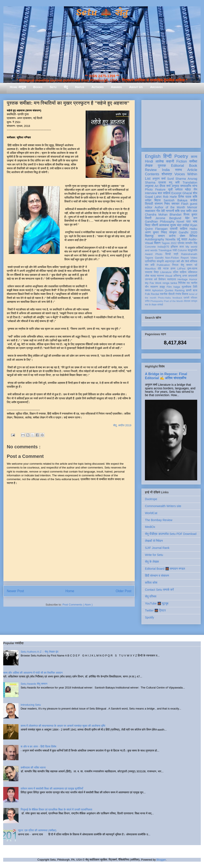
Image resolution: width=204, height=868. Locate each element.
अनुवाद (175, 186)
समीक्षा (193, 161)
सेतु (66, 87)
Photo (159, 254)
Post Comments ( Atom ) (78, 605)
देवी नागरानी (168, 211)
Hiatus (80, 87)
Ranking (180, 290)
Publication (163, 265)
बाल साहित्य (164, 193)
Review (151, 170)
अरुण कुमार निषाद (156, 232)
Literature (166, 272)
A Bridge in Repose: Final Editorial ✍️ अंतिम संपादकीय (166, 376)
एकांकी (186, 298)
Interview (151, 193)
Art (157, 186)
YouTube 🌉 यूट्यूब (157, 603)
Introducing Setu (31, 705)
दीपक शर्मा (165, 186)
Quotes (169, 290)
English (153, 156)
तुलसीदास (187, 287)
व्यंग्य (195, 186)
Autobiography (154, 239)
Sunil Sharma (177, 179)
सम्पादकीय (186, 186)
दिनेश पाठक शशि (188, 197)
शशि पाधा (180, 211)
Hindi (149, 161)
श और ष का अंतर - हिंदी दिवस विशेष (38, 747)
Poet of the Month (174, 301)
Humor (193, 279)
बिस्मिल (193, 236)
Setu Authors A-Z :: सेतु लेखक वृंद (39, 652)
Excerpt (176, 193)
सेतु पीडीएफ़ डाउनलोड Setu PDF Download (171, 534)
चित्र (148, 225)
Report (185, 258)
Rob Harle (170, 197)
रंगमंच (178, 294)
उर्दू (178, 239)
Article (192, 170)
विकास (185, 294)
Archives (156, 87)
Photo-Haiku (164, 298)
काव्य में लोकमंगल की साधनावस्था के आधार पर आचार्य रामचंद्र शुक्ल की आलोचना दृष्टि (63, 726)
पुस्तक (162, 166)
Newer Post (15, 591)
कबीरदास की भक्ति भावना (33, 768)
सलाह (153, 276)
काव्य (194, 157)
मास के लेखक (151, 305)
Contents (152, 174)
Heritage (183, 279)
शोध (195, 193)
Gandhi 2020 (188, 232)
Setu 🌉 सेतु (102, 13)
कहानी (170, 161)
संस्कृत (173, 232)
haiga (177, 287)
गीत (158, 211)
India (166, 170)
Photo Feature (155, 189)
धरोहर (148, 200)
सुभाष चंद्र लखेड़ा (180, 225)
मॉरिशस (194, 261)
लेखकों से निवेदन (154, 541)
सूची (170, 189)
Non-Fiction (172, 258)
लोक (147, 276)
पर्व (196, 265)
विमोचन (162, 279)
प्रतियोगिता (150, 261)
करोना (172, 236)
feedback (177, 298)
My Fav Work (153, 283)
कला (182, 247)
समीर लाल (192, 211)
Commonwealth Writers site (163, 506)
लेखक (149, 166)
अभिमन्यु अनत (180, 276)
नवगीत (194, 283)
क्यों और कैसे (183, 261)
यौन (147, 287)
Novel (180, 222)
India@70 (163, 247)
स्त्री (176, 254)
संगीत (147, 301)
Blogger (161, 860)
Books (38, 87)
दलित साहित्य (180, 272)
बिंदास (157, 200)
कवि (177, 182)
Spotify (149, 617)
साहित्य (183, 229)
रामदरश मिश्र (152, 272)
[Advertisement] (171, 123)
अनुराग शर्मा (159, 179)
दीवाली (171, 294)
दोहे (159, 269)
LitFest (181, 269)
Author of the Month (170, 207)
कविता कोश (151, 583)
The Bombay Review (159, 520)
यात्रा (184, 239)
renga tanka (170, 283)
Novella (171, 239)
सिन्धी (168, 254)
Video (194, 258)
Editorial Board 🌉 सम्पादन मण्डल (165, 569)
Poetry (181, 156)
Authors (97, 87)
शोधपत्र (167, 174)
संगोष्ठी (160, 305)
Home (70, 591)
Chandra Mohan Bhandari (163, 215)
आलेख (159, 161)
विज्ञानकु (149, 236)
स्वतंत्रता (171, 279)
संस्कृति (160, 261)
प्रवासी (174, 229)
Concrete (150, 247)
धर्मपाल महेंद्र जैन (186, 189)
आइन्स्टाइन (170, 261)
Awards (116, 87)
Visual (169, 276)
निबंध (167, 204)
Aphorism (158, 290)
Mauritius (150, 269)
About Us (136, 87)
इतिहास (174, 247)
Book (193, 166)
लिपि (195, 287)
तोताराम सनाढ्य (191, 301)
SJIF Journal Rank (157, 548)
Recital (155, 294)
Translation (190, 182)
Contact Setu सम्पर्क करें (159, 590)
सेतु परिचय (151, 596)
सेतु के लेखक (152, 562)
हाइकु (162, 287)
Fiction (182, 161)
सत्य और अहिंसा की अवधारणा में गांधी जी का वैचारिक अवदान (33, 673)
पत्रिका (194, 298)
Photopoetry (157, 301)
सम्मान (161, 236)
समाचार (176, 204)
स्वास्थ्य (160, 276)
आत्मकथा (164, 225)
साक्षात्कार (150, 211)
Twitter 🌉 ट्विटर (155, 610)
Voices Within (186, 174)
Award (149, 254)
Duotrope (151, 499)
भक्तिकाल (193, 272)
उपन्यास (149, 279)
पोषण (182, 236)
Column (182, 250)
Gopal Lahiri (153, 197)
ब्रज (195, 290)
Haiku (193, 229)
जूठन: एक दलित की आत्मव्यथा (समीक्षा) (37, 830)
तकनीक (164, 294)
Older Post (123, 591)
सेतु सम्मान (186, 265)
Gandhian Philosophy (160, 222)
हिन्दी (167, 156)
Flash (185, 204)
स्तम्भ (178, 170)
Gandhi (159, 258)
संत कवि (150, 265)
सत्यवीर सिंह (191, 243)
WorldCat (151, 513)
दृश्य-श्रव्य (192, 269)
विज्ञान (157, 243)
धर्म (156, 279)
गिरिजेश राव (184, 283)
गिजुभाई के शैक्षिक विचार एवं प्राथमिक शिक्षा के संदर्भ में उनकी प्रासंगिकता (56, 810)
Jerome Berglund (168, 218)
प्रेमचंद (181, 243)
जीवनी (155, 225)
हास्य (173, 269)
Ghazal (187, 193)
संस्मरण (159, 204)
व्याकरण (154, 287)
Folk (147, 294)
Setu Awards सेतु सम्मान (34, 684)
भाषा (195, 222)
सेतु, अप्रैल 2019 (122, 425)
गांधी (175, 250)
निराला (175, 265)
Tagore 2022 (169, 243)
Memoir (192, 207)
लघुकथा (149, 186)
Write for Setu (154, 555)
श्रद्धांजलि (193, 250)
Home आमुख (18, 87)
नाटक (166, 269)
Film (169, 287)
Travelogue (165, 250)
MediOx (150, 527)
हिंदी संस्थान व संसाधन (157, 576)
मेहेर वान (191, 218)
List (148, 179)
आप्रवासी (193, 276)
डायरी (189, 290)
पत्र (188, 222)
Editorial (178, 166)
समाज (148, 290)
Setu (53, 87)
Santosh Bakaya (176, 200)
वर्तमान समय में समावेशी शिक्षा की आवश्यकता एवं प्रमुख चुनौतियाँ (52, 789)
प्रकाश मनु (165, 182)
